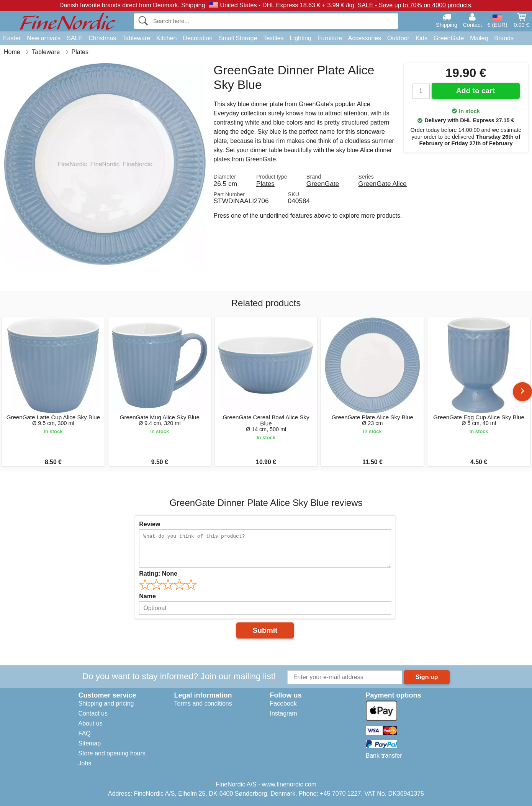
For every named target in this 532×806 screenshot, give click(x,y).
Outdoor (398, 38)
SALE (74, 38)
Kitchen (166, 38)
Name (147, 596)
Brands (504, 38)
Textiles (273, 38)
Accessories (365, 38)
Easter (12, 38)
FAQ (85, 733)
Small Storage (238, 38)
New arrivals (44, 38)
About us (91, 723)
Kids (422, 38)
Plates (265, 184)
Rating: (158, 574)
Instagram (284, 713)
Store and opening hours (112, 753)
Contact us (93, 713)
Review (150, 524)
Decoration (198, 38)
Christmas (102, 38)
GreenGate (449, 38)
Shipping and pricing (106, 703)
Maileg (479, 38)
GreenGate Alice (382, 184)
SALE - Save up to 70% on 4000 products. (415, 5)
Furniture (330, 38)
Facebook (283, 703)
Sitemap (90, 743)
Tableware (136, 38)
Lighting (301, 38)
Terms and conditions (203, 703)
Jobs (85, 763)
